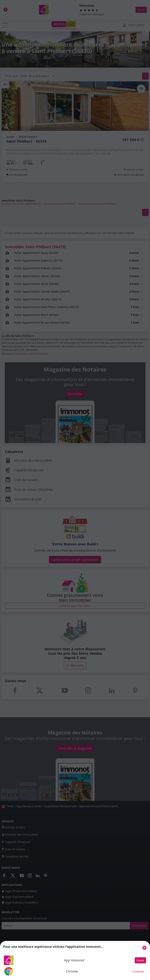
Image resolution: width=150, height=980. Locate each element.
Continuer (138, 971)
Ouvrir (140, 960)
